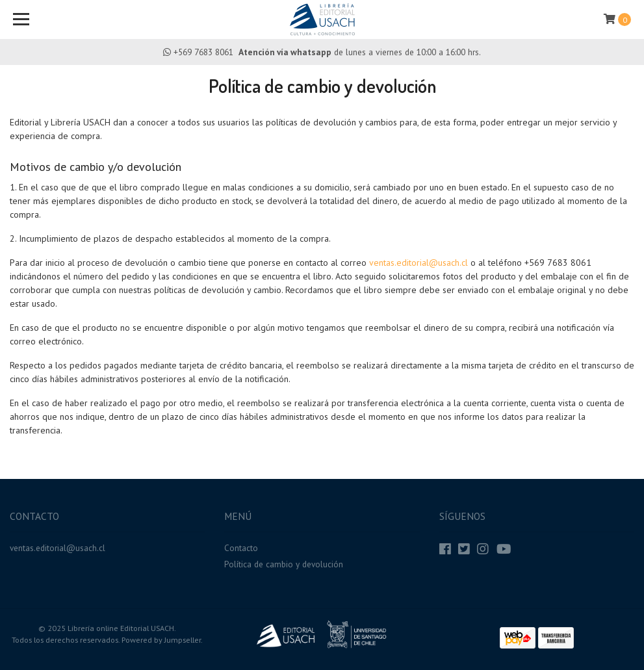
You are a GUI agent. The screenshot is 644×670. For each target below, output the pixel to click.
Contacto (241, 548)
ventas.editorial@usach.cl (419, 263)
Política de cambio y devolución (284, 564)
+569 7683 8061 (203, 52)
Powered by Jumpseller (161, 640)
